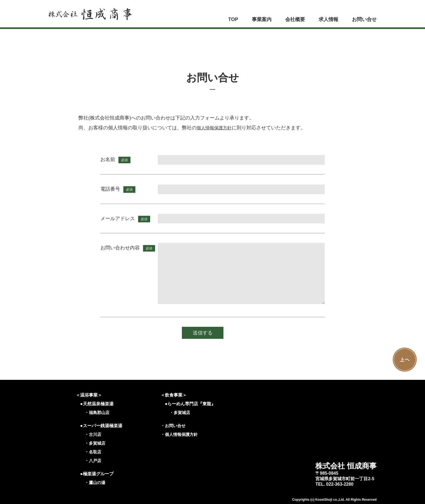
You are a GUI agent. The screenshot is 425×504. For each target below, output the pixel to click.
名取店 (95, 452)
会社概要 (295, 19)
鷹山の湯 (98, 483)
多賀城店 (98, 443)
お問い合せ (364, 19)
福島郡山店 (100, 413)
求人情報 (328, 19)
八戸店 (95, 461)
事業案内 (262, 19)
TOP (233, 19)
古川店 (95, 434)
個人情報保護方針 (216, 128)
